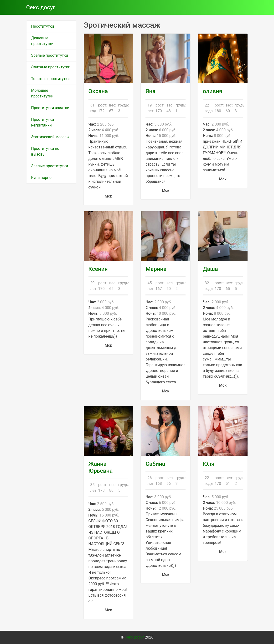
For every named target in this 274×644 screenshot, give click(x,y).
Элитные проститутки (51, 67)
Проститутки (43, 26)
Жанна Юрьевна (101, 467)
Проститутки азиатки (50, 108)
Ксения (98, 269)
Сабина (155, 464)
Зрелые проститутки (50, 55)
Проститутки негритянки (43, 122)
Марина (156, 269)
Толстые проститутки (51, 79)
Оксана (98, 91)
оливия (212, 91)
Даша (210, 269)
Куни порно (41, 178)
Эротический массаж (50, 137)
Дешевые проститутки (42, 41)
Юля (209, 464)
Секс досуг (41, 7)
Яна (150, 91)
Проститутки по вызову (45, 151)
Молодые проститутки (42, 93)
